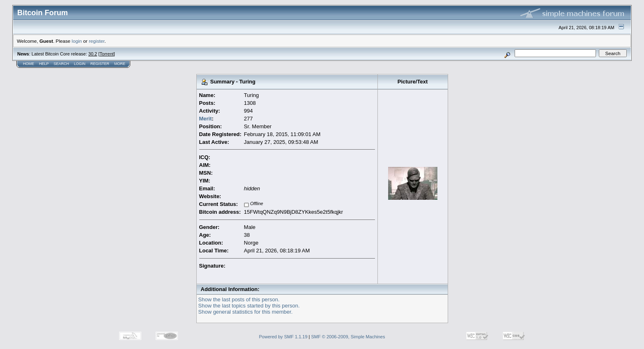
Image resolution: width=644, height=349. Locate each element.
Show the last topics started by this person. (249, 306)
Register (100, 64)
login (77, 41)
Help (44, 64)
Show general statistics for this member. (246, 312)
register (97, 41)
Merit (206, 119)
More (120, 64)
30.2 (93, 54)
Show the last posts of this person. (239, 299)
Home (29, 64)
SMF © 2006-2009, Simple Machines (348, 337)
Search (62, 64)
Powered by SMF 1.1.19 (283, 337)
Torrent (107, 54)
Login (80, 64)
